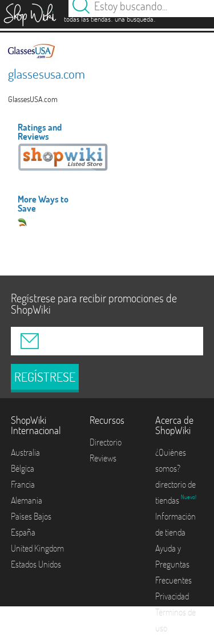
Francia (23, 484)
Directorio (106, 442)
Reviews (103, 458)
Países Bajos (31, 516)
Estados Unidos (36, 564)
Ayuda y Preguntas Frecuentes (173, 564)
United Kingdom (37, 548)
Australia (25, 452)
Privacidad (172, 596)
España (23, 532)
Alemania (27, 500)
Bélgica (23, 468)
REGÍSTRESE (45, 377)
